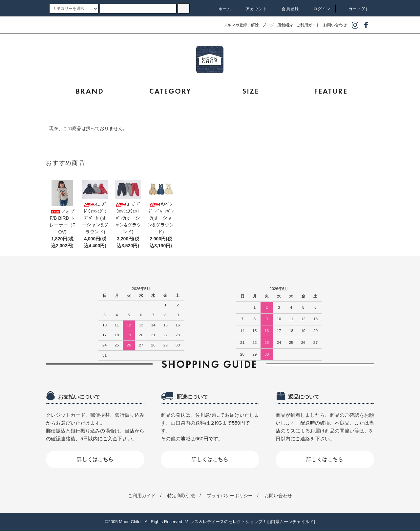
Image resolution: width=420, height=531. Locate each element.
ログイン (318, 9)
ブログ (268, 25)
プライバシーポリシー (230, 496)
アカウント (253, 9)
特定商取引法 (181, 496)
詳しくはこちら (95, 459)
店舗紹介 (285, 25)
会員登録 (286, 9)
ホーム (221, 9)
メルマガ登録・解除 (241, 25)
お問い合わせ (335, 25)
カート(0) (354, 9)
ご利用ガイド (308, 25)
